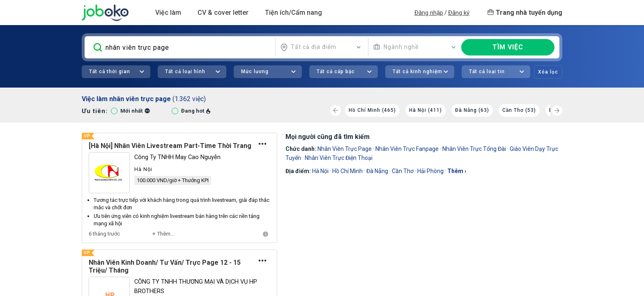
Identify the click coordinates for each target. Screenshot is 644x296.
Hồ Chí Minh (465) (372, 110)
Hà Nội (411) (425, 110)
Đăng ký (459, 13)
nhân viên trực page (345, 149)
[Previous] (336, 111)
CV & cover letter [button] (223, 13)
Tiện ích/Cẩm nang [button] (293, 13)
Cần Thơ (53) (519, 110)
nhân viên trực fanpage (407, 149)
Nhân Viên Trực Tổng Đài (474, 149)
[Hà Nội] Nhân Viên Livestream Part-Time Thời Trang (170, 146)
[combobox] (321, 47)
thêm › (457, 171)
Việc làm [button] (168, 13)
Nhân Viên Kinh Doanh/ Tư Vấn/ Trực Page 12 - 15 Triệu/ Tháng (165, 266)
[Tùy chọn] (263, 144)
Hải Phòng (430, 171)
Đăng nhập (429, 13)
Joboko (105, 13)
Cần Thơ (403, 171)
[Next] (557, 111)
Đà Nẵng (377, 171)
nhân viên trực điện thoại (339, 158)
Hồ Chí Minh (347, 171)
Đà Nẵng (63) (472, 110)
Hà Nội (320, 171)
